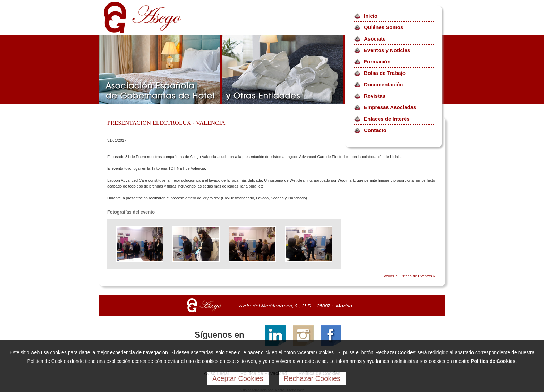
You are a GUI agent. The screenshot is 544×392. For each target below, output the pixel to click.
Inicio (371, 16)
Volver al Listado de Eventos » (409, 276)
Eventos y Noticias (387, 50)
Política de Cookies (493, 361)
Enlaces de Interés (387, 119)
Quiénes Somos (384, 27)
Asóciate (375, 39)
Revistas (375, 96)
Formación (377, 62)
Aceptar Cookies (238, 378)
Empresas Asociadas (390, 107)
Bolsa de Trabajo (385, 73)
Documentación (384, 84)
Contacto (375, 130)
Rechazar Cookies (312, 378)
